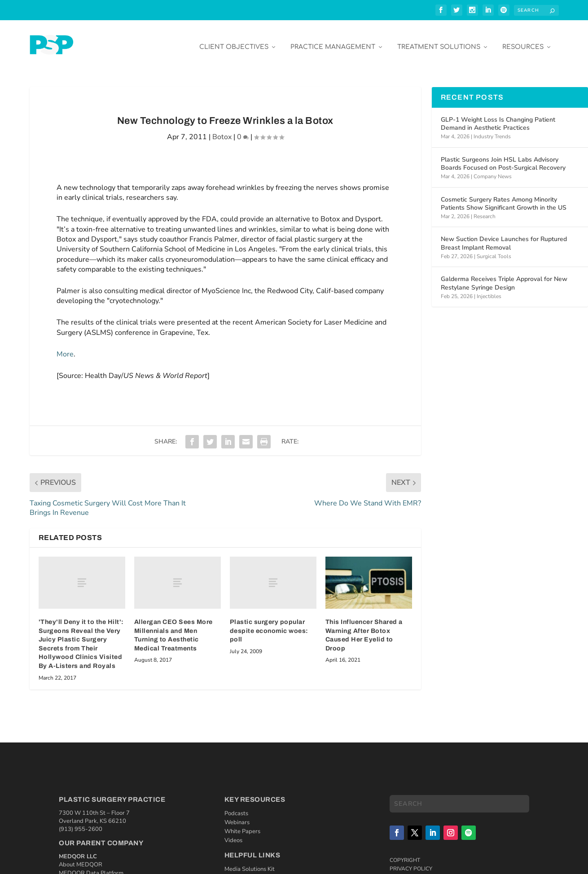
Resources (523, 41)
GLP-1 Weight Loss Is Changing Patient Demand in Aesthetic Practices (498, 117)
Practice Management (333, 41)
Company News (493, 170)
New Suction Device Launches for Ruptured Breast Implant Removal (504, 237)
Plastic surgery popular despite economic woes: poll (269, 624)
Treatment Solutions (439, 41)
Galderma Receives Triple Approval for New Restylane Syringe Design (504, 277)
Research (485, 210)
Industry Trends (492, 130)
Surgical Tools (494, 250)
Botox (222, 131)
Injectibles (489, 290)
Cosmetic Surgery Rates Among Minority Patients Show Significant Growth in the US (504, 197)
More (65, 348)
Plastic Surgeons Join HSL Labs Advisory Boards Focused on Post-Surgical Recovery (503, 157)
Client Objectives (234, 41)
